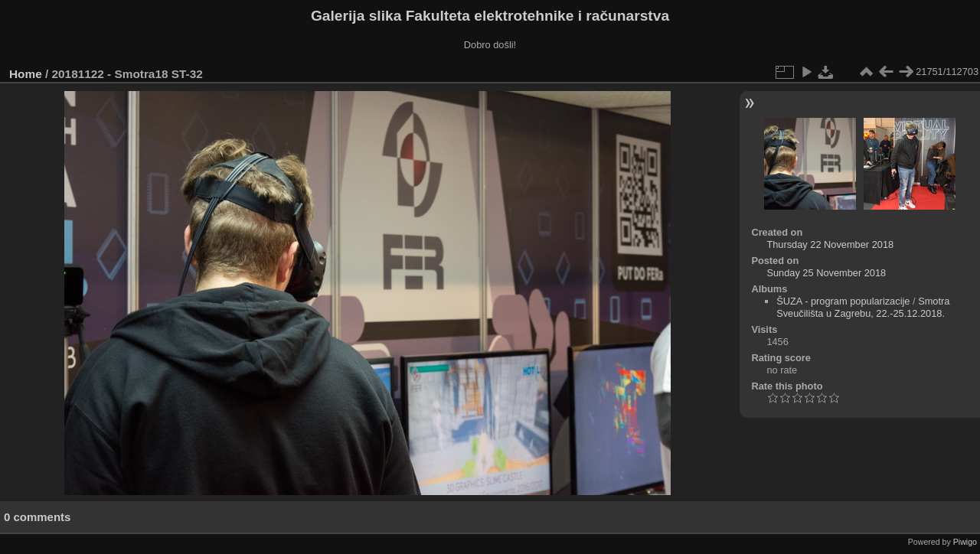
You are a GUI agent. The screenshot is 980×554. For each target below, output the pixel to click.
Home (26, 74)
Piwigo (965, 542)
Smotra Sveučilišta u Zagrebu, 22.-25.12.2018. (863, 307)
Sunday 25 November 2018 (826, 273)
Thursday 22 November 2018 (830, 244)
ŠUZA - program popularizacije (843, 301)
